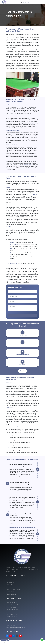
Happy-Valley (15, 19)
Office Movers (10, 585)
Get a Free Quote (5, 640)
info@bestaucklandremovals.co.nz (17, 627)
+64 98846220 (13, 473)
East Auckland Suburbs (12, 612)
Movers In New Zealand (12, 602)
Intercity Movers (10, 592)
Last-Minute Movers (11, 594)
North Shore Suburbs (12, 607)
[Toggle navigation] (43, 2)
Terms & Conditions (40, 642)
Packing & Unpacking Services (14, 589)
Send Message (22, 315)
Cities (10, 19)
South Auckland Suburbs (12, 614)
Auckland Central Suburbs (13, 605)
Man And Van (10, 587)
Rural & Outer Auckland (12, 617)
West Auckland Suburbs (12, 610)
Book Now (23, 371)
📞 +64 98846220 (25, 2)
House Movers (10, 580)
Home (7, 19)
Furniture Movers (11, 582)
